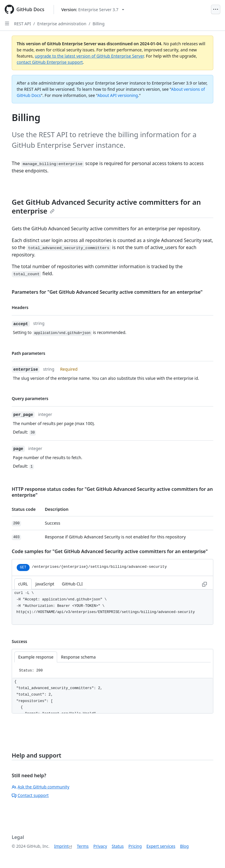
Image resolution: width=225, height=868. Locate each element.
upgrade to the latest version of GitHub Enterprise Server (89, 56)
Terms (83, 846)
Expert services (161, 846)
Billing (99, 24)
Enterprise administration (62, 24)
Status (118, 846)
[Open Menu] (216, 9)
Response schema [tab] (78, 657)
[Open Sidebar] (7, 23)
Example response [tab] (36, 657)
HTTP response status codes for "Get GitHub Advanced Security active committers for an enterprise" (112, 492)
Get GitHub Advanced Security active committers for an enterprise (106, 206)
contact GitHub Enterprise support (50, 62)
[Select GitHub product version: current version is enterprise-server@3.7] (93, 10)
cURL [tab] (23, 584)
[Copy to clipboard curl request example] (204, 584)
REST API (23, 24)
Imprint (62, 846)
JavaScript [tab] (45, 584)
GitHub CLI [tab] (72, 584)
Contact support (30, 795)
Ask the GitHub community (41, 787)
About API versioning (117, 95)
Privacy (100, 846)
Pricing (135, 846)
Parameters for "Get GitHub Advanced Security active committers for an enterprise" (107, 292)
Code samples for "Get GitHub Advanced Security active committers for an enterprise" (110, 551)
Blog (184, 846)
